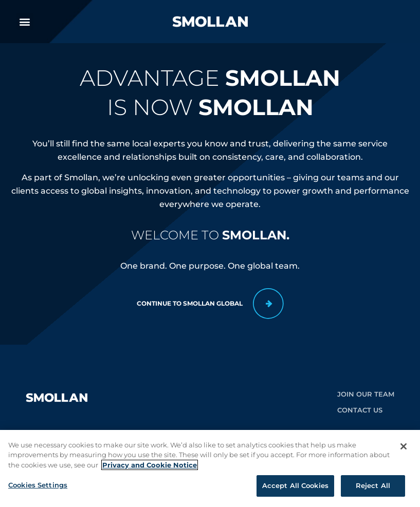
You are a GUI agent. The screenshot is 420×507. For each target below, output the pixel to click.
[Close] (404, 450)
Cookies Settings (38, 489)
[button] (25, 21)
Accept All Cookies (295, 490)
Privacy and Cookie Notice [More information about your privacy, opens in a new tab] (150, 468)
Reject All (373, 490)
